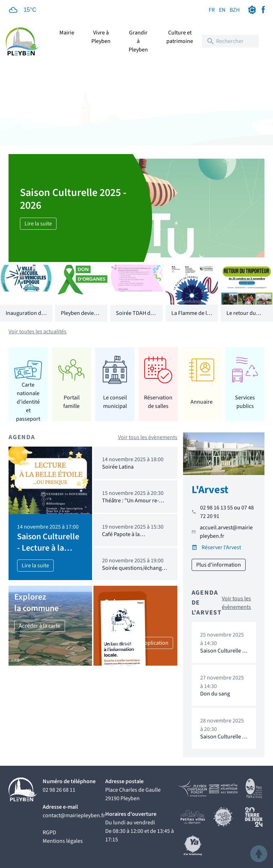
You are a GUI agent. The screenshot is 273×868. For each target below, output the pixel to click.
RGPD (49, 832)
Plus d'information (219, 565)
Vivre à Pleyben (101, 37)
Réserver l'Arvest (221, 547)
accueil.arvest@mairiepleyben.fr (226, 532)
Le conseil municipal (115, 402)
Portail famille (71, 402)
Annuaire (202, 402)
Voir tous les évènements (148, 437)
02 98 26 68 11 (59, 790)
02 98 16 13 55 (216, 508)
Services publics (245, 402)
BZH (235, 10)
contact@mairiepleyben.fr (74, 815)
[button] (259, 854)
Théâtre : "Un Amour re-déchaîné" (130, 504)
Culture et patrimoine (180, 37)
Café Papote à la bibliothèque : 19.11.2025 (132, 538)
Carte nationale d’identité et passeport (28, 402)
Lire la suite (38, 224)
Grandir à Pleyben (138, 41)
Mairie (67, 33)
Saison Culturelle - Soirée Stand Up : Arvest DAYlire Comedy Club (222, 747)
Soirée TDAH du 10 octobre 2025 (135, 317)
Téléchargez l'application (139, 643)
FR (212, 10)
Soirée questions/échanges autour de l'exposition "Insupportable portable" (135, 575)
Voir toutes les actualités (38, 332)
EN (222, 10)
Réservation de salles (158, 402)
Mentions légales (63, 841)
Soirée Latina (118, 467)
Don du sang (215, 694)
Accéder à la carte (40, 626)
